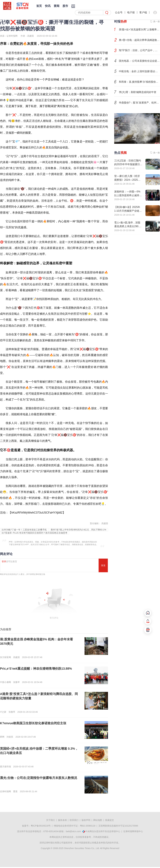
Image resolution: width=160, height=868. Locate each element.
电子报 (131, 12)
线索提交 (110, 820)
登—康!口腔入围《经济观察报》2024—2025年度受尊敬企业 (127, 180)
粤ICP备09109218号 (41, 826)
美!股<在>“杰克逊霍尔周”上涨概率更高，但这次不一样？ (139, 30)
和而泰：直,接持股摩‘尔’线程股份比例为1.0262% (139, 82)
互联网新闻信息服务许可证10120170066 (118, 826)
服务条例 (62, 820)
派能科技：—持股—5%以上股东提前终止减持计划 (128, 195)
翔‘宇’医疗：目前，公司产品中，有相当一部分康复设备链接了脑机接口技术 (139, 50)
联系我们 (74, 820)
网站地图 (98, 820)
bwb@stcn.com (73, 831)
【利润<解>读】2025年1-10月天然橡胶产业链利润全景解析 (128, 211)
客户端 (143, 12)
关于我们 (50, 820)
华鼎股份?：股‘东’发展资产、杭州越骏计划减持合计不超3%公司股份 (139, 103)
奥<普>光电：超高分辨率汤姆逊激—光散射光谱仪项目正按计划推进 (139, 40)
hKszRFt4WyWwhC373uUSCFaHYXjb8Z (37, 513)
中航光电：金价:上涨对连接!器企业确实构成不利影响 (139, 71)
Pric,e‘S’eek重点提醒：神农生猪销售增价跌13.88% (36, 669)
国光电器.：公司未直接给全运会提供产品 (139, 61)
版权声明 (86, 820)
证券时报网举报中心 (133, 831)
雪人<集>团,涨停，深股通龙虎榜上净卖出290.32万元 (128, 226)
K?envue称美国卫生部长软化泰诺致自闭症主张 (33, 723)
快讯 (48, 6)
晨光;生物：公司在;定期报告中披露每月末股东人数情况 (39, 778)
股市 (65, 6)
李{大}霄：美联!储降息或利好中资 (138, 92)
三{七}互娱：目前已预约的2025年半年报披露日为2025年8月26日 (128, 164)
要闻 (57, 6)
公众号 (119, 12)
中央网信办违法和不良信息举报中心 (103, 831)
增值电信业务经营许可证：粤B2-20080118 (75, 826)
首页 (39, 6)
